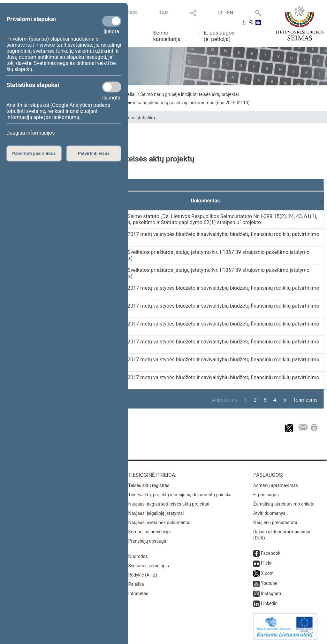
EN (230, 13)
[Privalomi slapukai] (112, 21)
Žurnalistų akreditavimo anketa (284, 504)
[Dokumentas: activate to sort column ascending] (205, 201)
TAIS (132, 13)
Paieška (136, 584)
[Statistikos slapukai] (112, 87)
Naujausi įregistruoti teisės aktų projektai (169, 504)
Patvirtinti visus (94, 153)
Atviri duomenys (269, 513)
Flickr (266, 563)
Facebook (271, 553)
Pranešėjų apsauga (147, 541)
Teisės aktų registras (149, 485)
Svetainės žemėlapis (149, 566)
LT (221, 13)
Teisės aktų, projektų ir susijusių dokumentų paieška (180, 495)
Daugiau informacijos (30, 133)
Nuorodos (138, 556)
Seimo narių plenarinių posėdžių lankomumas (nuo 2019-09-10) (187, 103)
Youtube (269, 583)
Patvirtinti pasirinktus (34, 153)
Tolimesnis (305, 400)
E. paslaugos (266, 495)
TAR (163, 13)
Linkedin (269, 603)
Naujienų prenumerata (275, 522)
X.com (267, 573)
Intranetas (138, 593)
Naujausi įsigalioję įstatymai (156, 513)
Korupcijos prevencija (150, 532)
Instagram (271, 593)
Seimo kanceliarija (167, 36)
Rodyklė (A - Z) (143, 575)
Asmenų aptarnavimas (276, 485)
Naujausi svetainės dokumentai (160, 522)
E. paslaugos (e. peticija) (219, 36)
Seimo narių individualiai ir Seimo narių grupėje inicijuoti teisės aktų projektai (163, 94)
